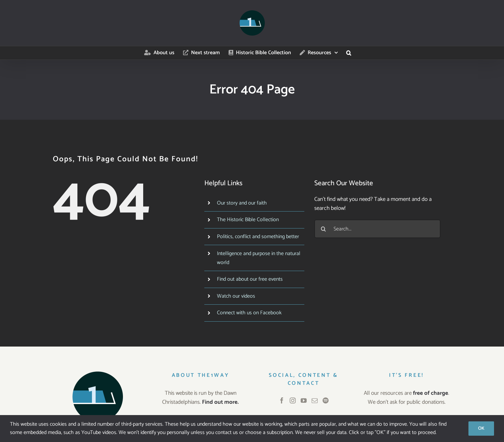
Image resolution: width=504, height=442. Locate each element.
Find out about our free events (250, 279)
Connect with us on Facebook (249, 313)
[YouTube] (304, 400)
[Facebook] (282, 400)
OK (481, 429)
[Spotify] (326, 400)
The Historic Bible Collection (248, 220)
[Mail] (315, 400)
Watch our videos (236, 296)
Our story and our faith (242, 203)
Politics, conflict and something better (258, 237)
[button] (349, 53)
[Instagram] (293, 400)
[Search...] (377, 229)
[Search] (324, 229)
